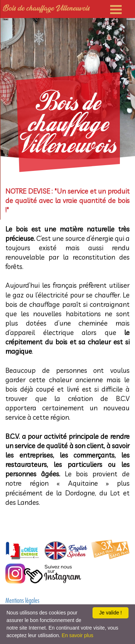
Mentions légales (22, 601)
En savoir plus (77, 635)
